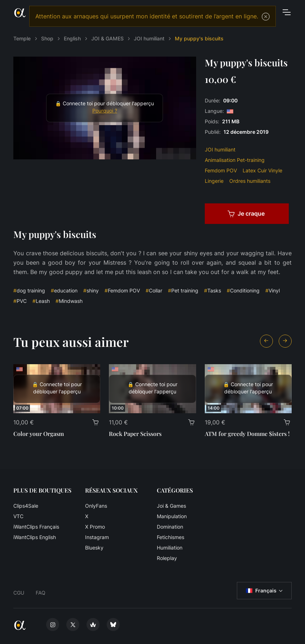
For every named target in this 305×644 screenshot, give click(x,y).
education (64, 290)
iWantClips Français (36, 527)
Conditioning (243, 290)
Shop (47, 38)
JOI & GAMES (107, 38)
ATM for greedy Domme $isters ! (247, 434)
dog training (29, 290)
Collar (154, 290)
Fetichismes (171, 537)
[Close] (266, 17)
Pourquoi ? (105, 111)
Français (261, 591)
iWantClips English (35, 537)
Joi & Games (171, 506)
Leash (41, 301)
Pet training (183, 290)
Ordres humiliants (250, 181)
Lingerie (214, 181)
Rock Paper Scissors (135, 434)
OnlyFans (96, 506)
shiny (91, 290)
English (72, 38)
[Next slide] (285, 341)
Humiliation (170, 548)
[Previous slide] (266, 341)
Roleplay (167, 558)
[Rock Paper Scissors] (152, 389)
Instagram (97, 537)
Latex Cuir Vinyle (262, 170)
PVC (20, 301)
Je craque (246, 213)
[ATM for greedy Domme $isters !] (248, 389)
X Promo (95, 527)
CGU (19, 593)
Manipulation (172, 516)
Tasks (213, 290)
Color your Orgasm (39, 434)
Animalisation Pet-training (235, 160)
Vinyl (273, 290)
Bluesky (94, 548)
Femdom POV (221, 170)
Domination (170, 527)
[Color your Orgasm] (57, 389)
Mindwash (69, 301)
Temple (22, 38)
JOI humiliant (149, 38)
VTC (18, 516)
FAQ (41, 593)
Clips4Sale (26, 506)
